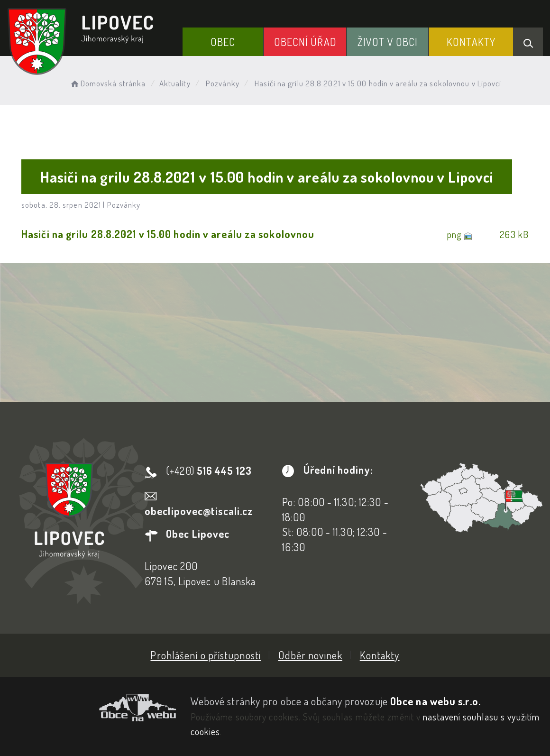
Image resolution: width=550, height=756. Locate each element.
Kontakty (471, 42)
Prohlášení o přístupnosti (206, 655)
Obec (223, 42)
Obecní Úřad (305, 42)
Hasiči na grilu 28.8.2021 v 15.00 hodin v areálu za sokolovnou (168, 234)
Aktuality (175, 83)
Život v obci (388, 42)
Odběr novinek (310, 655)
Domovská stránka (107, 83)
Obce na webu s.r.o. (435, 701)
